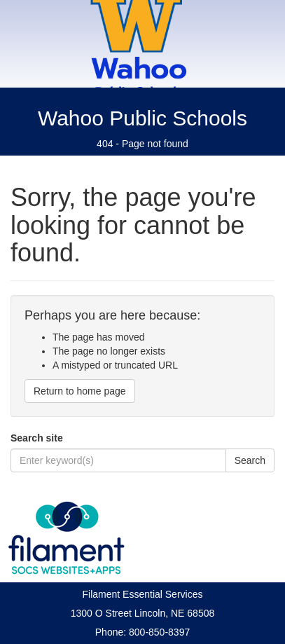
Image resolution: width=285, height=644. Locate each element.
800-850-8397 (159, 632)
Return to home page (80, 391)
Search (250, 460)
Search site (37, 438)
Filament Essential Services (143, 594)
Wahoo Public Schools (142, 118)
